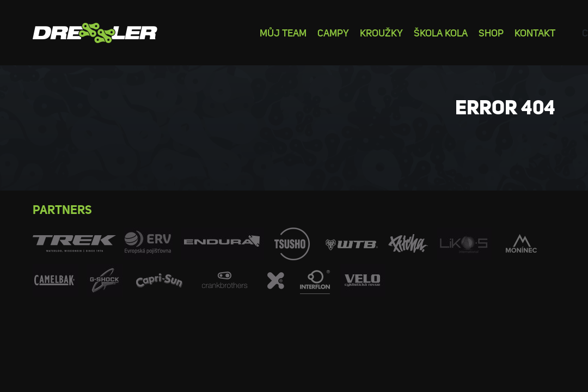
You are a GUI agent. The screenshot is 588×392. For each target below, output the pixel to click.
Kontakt (535, 32)
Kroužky (381, 32)
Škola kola (441, 32)
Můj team (283, 32)
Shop (491, 32)
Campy (333, 32)
